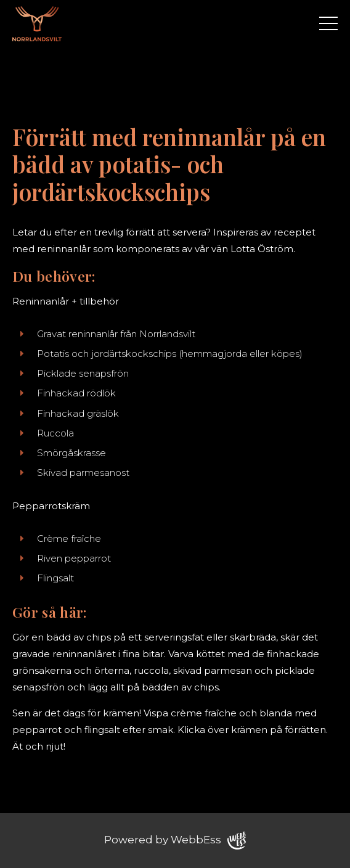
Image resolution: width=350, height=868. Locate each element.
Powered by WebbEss (175, 841)
